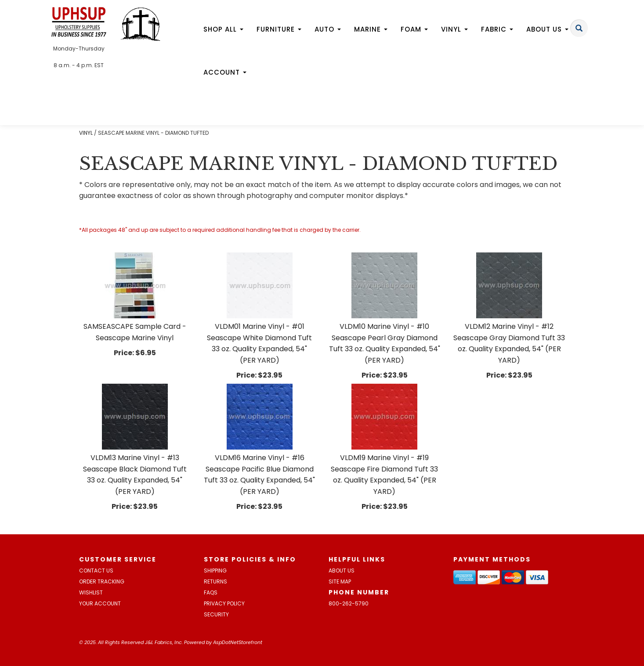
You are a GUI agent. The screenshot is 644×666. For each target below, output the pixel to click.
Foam (414, 29)
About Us (547, 29)
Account (225, 72)
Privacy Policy (224, 603)
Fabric (497, 29)
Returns (215, 581)
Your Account (100, 603)
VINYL (86, 133)
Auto (328, 29)
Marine (371, 29)
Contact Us (96, 571)
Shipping (215, 571)
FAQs (211, 592)
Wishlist (91, 592)
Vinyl (454, 29)
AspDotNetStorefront (238, 642)
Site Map (340, 581)
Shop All (223, 29)
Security (216, 614)
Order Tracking (102, 581)
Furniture (279, 29)
